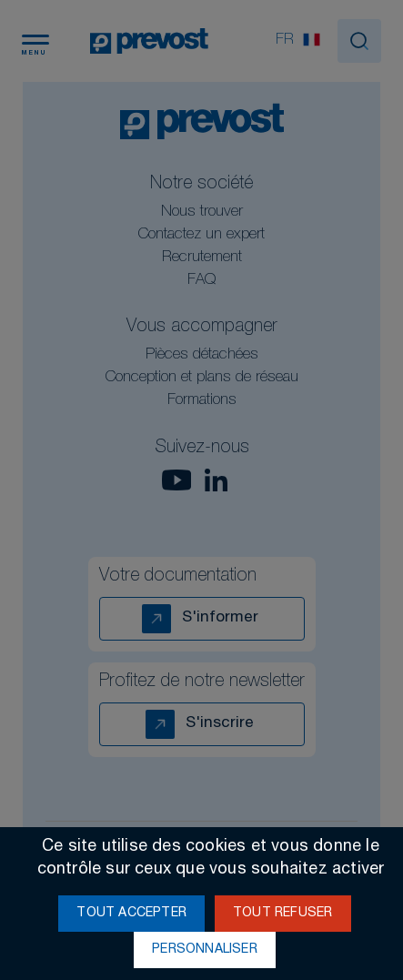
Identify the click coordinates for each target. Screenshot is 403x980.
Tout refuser (282, 914)
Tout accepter (131, 914)
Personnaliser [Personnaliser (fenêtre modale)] (205, 950)
